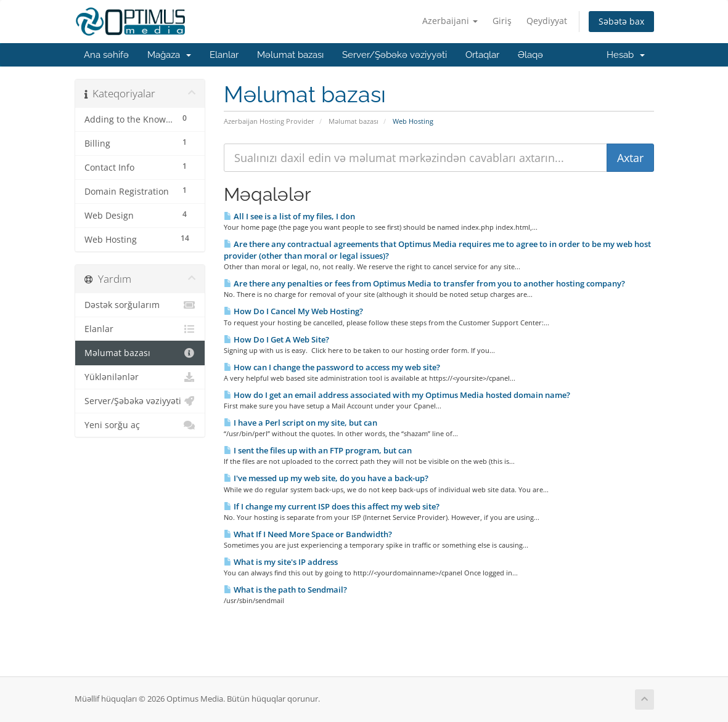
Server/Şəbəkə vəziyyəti (395, 55)
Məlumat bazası (290, 55)
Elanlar (224, 55)
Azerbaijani (450, 21)
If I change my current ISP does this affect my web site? (332, 506)
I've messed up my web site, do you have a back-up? (326, 478)
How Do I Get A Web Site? (276, 339)
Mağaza (169, 55)
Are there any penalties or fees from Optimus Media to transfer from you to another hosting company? (424, 283)
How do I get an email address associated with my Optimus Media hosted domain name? (397, 395)
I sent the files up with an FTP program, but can (318, 450)
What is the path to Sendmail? (285, 590)
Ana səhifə (106, 55)
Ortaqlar (482, 55)
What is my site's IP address (281, 562)
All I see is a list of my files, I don (289, 216)
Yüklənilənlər (140, 377)
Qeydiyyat (547, 21)
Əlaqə (530, 55)
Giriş (502, 21)
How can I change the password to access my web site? (332, 367)
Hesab (626, 55)
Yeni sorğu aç (140, 425)
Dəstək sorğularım (140, 305)
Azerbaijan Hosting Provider (269, 121)
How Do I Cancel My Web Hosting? (293, 311)
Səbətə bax (621, 21)
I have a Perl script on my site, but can (301, 423)
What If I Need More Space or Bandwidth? (308, 534)
